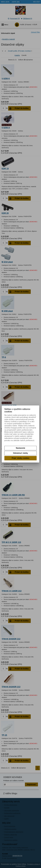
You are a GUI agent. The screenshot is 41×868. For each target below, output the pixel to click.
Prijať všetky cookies (20, 458)
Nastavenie (20, 448)
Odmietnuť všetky (20, 453)
